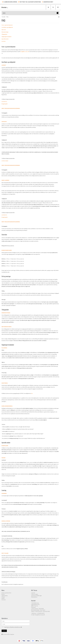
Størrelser (4, 235)
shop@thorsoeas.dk (40, 615)
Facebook (5, 634)
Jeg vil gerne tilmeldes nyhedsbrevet (17, 627)
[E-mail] (16, 624)
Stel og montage (6, 276)
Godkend (4, 631)
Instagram (12, 634)
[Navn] (16, 621)
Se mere (4, 600)
